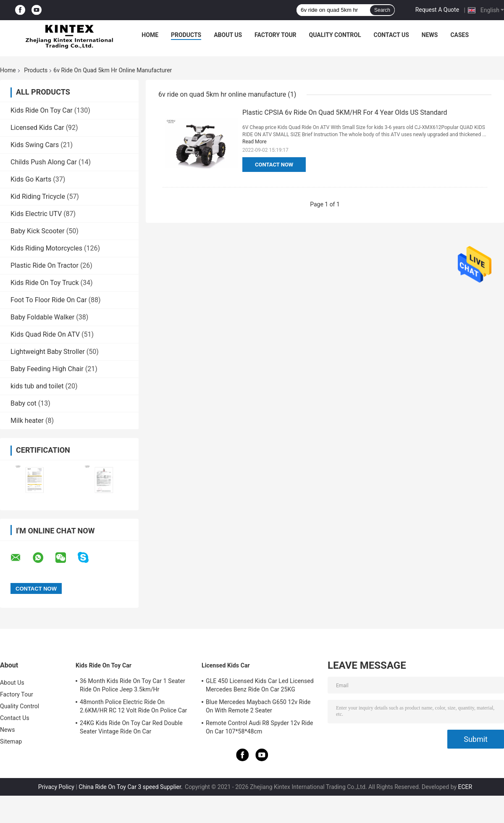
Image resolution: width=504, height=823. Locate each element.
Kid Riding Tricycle (38, 197)
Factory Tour (276, 35)
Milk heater (27, 421)
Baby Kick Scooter (38, 231)
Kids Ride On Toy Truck (45, 283)
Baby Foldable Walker (42, 317)
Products (186, 35)
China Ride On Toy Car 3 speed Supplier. (131, 787)
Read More (255, 142)
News (430, 35)
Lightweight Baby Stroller (48, 352)
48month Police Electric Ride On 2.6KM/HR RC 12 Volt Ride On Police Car (133, 706)
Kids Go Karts (31, 179)
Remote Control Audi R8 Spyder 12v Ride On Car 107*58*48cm (260, 727)
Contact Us (391, 35)
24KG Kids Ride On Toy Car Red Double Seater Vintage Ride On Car (131, 727)
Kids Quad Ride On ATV (45, 334)
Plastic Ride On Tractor (45, 265)
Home (150, 35)
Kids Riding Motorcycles (46, 248)
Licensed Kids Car (37, 128)
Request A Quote (437, 10)
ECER (465, 787)
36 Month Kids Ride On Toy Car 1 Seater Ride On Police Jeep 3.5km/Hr (133, 685)
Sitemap (11, 741)
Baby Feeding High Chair (47, 369)
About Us (228, 35)
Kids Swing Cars (35, 145)
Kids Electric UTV (36, 214)
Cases (459, 35)
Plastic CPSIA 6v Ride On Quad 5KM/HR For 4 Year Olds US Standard (345, 112)
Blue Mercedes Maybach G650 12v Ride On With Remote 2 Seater (258, 706)
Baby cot (24, 403)
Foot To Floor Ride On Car (49, 300)
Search (382, 10)
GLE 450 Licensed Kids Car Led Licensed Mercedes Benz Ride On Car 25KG (260, 685)
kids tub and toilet (37, 386)
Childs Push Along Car (44, 162)
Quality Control (335, 35)
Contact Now (274, 165)
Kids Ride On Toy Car (42, 110)
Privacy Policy (56, 787)
